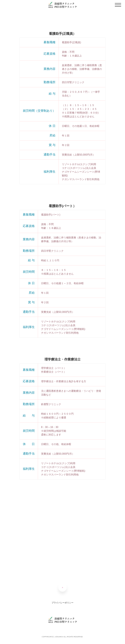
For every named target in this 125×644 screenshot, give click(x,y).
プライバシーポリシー (62, 603)
